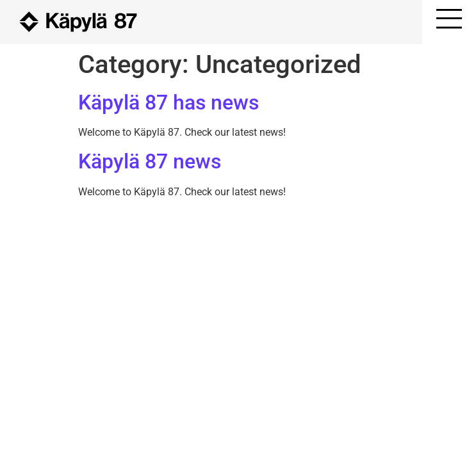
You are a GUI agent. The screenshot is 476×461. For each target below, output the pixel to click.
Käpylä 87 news (150, 161)
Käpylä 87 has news (168, 102)
